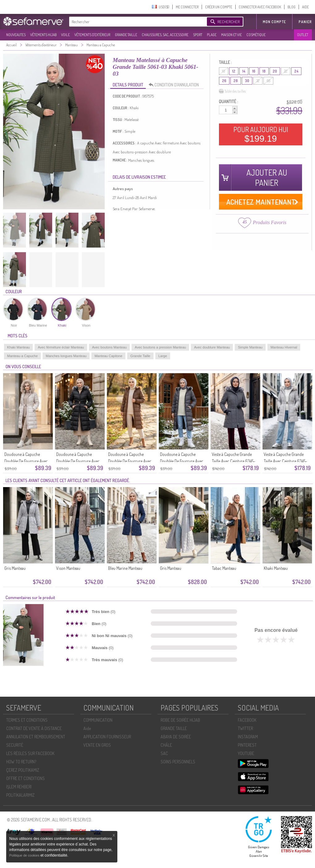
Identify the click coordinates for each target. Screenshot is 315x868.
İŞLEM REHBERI (19, 787)
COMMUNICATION (98, 720)
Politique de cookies (25, 855)
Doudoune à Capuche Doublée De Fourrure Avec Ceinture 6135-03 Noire (78, 461)
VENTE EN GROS (97, 745)
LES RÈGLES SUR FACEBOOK (30, 753)
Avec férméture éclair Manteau (61, 347)
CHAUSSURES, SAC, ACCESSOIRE (165, 35)
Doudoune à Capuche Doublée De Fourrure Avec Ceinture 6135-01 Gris (182, 461)
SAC (164, 753)
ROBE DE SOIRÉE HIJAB (180, 720)
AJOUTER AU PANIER (267, 177)
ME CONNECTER (187, 7)
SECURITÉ (15, 745)
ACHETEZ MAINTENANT (261, 202)
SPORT (198, 35)
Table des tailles (232, 91)
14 (244, 71)
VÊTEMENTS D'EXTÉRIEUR (92, 35)
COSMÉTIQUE (256, 35)
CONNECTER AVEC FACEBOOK (260, 7)
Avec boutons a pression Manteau (160, 347)
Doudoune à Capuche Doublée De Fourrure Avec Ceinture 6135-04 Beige (26, 461)
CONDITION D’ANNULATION (175, 85)
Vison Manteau (68, 568)
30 (247, 81)
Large (163, 356)
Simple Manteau (250, 347)
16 (254, 71)
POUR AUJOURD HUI (261, 134)
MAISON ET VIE (231, 35)
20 (275, 71)
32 (258, 81)
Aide (87, 728)
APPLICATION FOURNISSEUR (107, 737)
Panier (305, 22)
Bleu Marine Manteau (125, 568)
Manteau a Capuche (22, 356)
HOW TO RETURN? (21, 762)
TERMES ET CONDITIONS (27, 720)
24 (296, 71)
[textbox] (136, 22)
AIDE (305, 7)
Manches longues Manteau (66, 356)
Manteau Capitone (108, 356)
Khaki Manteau (18, 347)
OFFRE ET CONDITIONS (25, 778)
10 (224, 71)
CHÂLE (166, 745)
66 (268, 81)
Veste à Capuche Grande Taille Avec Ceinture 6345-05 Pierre (286, 461)
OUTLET (303, 35)
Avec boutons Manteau (109, 347)
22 (286, 71)
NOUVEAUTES (16, 35)
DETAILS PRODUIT (128, 85)
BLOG (292, 7)
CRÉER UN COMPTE (219, 7)
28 (236, 81)
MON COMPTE (274, 22)
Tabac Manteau (224, 568)
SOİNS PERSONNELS (178, 762)
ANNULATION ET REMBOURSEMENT (36, 737)
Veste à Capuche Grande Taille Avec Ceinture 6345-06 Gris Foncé (234, 461)
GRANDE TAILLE (126, 35)
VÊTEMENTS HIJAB (43, 35)
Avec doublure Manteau (212, 347)
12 (234, 71)
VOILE (65, 35)
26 (224, 81)
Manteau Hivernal (284, 347)
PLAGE (212, 35)
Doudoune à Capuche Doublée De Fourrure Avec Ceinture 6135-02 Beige (130, 461)
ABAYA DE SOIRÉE (176, 737)
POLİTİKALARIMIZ (20, 795)
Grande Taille (140, 356)
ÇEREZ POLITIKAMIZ (23, 770)
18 (264, 71)
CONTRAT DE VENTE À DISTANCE (34, 728)
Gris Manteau (15, 568)
